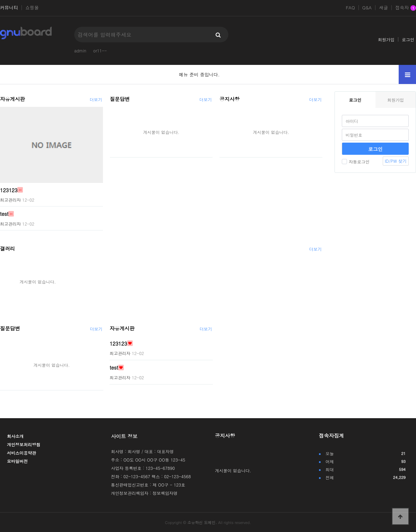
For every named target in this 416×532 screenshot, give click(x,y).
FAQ (350, 8)
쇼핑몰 (32, 8)
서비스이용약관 (21, 453)
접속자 (406, 8)
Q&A (367, 8)
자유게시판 (12, 99)
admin (80, 50)
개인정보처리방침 (24, 444)
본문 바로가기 (0, 0)
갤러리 (7, 248)
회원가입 (386, 39)
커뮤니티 (9, 8)
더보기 (96, 99)
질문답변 (120, 99)
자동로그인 (356, 162)
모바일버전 (17, 461)
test (4, 214)
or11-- (100, 50)
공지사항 (229, 99)
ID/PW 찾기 (396, 161)
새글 (383, 8)
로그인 (408, 39)
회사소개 (15, 436)
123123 (9, 190)
